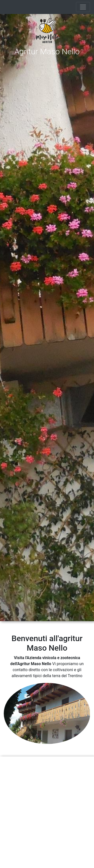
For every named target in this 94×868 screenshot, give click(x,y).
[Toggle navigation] (83, 7)
